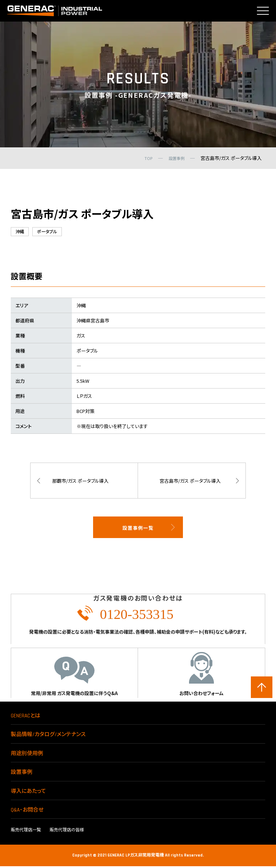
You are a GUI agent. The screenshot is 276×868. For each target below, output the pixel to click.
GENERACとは (26, 718)
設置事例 (22, 774)
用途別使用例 (27, 755)
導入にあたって (28, 793)
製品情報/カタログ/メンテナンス (48, 736)
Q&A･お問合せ (27, 812)
